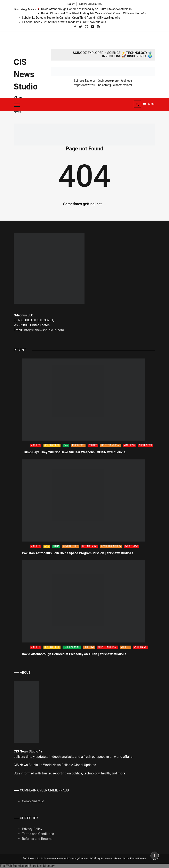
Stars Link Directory (42, 866)
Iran (66, 445)
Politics (93, 445)
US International (111, 445)
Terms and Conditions (38, 834)
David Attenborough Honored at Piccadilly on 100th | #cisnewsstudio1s (86, 9)
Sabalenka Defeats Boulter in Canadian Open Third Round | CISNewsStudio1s (71, 18)
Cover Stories (52, 445)
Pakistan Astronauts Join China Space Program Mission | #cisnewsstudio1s (78, 553)
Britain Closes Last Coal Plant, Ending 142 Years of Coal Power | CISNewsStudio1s (94, 13)
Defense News (90, 546)
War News (129, 445)
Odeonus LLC (86, 859)
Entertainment (72, 647)
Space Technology (111, 546)
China (56, 546)
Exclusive (89, 647)
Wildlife (125, 647)
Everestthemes (138, 859)
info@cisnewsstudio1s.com (44, 330)
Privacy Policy (32, 829)
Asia (47, 546)
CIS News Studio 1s (26, 81)
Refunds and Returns (37, 839)
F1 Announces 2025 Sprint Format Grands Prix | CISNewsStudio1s (64, 22)
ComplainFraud (33, 801)
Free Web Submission (14, 866)
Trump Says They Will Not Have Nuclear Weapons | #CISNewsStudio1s (74, 452)
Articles (36, 445)
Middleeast (78, 445)
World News (145, 445)
